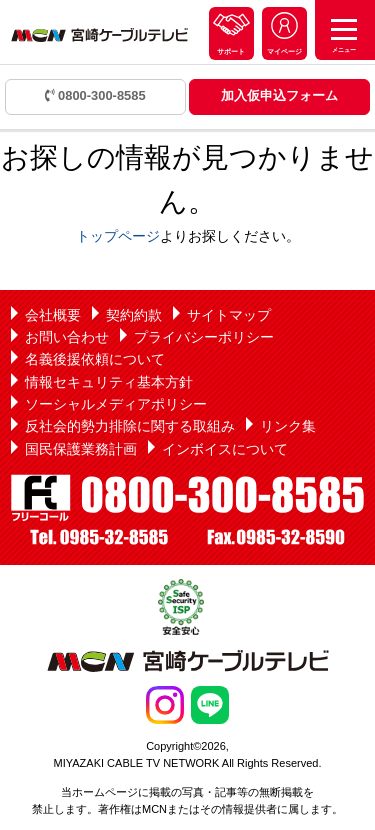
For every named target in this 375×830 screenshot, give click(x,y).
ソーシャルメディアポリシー (116, 404)
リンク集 (288, 426)
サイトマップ (229, 315)
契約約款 (134, 315)
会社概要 (53, 315)
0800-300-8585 (95, 95)
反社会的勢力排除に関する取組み (130, 426)
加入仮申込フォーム (279, 95)
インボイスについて (225, 449)
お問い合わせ (67, 337)
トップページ (118, 236)
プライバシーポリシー (204, 337)
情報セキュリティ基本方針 (109, 382)
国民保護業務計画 (81, 449)
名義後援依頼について (95, 359)
